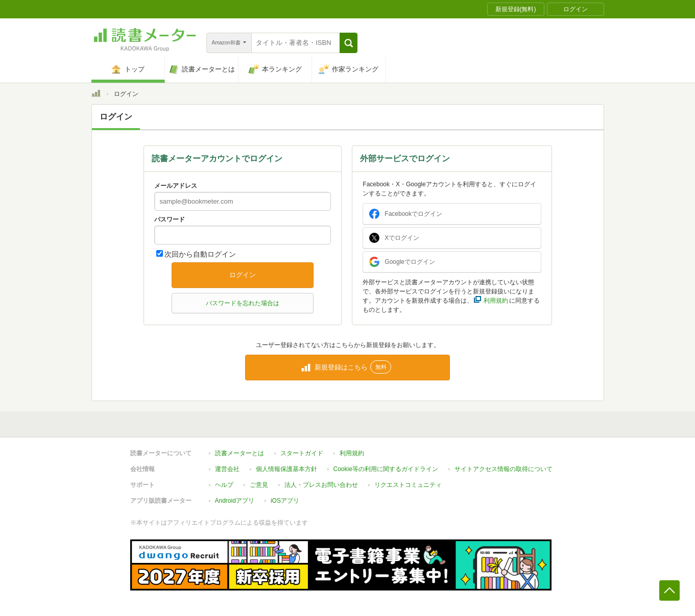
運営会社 (227, 469)
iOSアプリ (285, 501)
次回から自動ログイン (200, 254)
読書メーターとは (239, 453)
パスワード (170, 219)
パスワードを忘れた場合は (243, 303)
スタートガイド (302, 453)
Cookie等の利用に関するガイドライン (386, 469)
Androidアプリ (235, 501)
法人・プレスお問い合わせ (321, 485)
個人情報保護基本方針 (286, 469)
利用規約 (352, 453)
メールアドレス (176, 186)
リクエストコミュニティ (408, 485)
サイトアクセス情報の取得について (504, 469)
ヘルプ (224, 485)
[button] (349, 43)
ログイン (243, 275)
